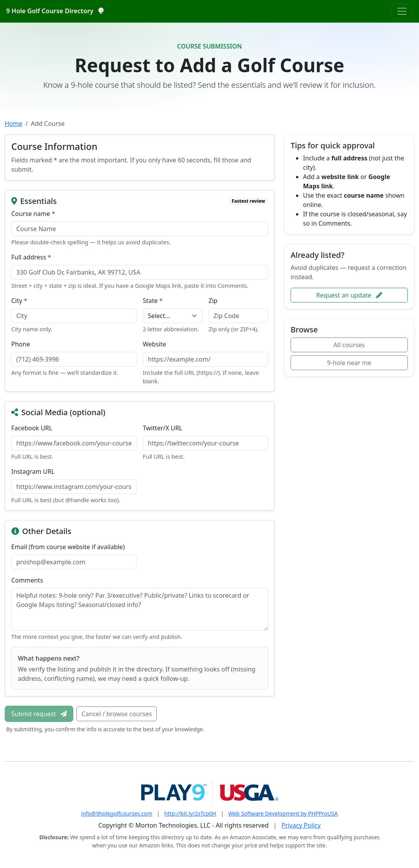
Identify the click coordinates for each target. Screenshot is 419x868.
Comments (27, 580)
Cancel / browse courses (117, 714)
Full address (31, 257)
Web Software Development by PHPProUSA (283, 813)
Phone (21, 344)
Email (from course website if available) (68, 547)
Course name (33, 214)
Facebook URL (32, 428)
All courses (349, 345)
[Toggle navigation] (402, 11)
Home (14, 124)
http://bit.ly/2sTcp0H (190, 813)
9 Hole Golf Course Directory (55, 11)
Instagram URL (33, 471)
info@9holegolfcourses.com (117, 813)
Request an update (349, 295)
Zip (213, 301)
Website (154, 344)
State (153, 301)
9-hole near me (349, 363)
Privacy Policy (301, 825)
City (19, 301)
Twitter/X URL (163, 428)
